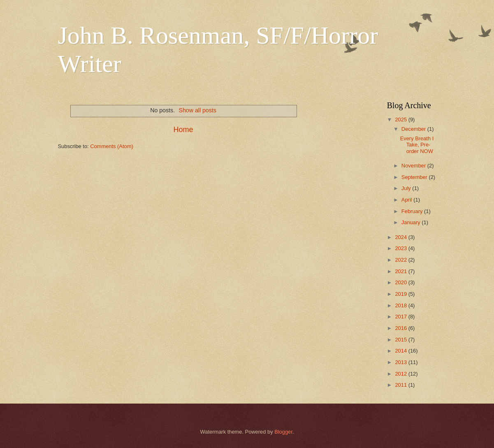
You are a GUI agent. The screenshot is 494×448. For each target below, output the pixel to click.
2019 (401, 294)
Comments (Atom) (111, 146)
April (407, 200)
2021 (401, 271)
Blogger (283, 432)
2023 (401, 248)
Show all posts (198, 110)
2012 (401, 374)
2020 (401, 282)
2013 (401, 362)
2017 (401, 317)
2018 (401, 305)
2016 (401, 328)
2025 (401, 120)
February (413, 211)
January (412, 222)
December (414, 129)
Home (183, 130)
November (414, 166)
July (407, 188)
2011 (401, 385)
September (415, 177)
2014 (401, 351)
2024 (401, 237)
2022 (401, 260)
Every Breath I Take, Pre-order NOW (417, 145)
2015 (401, 340)
